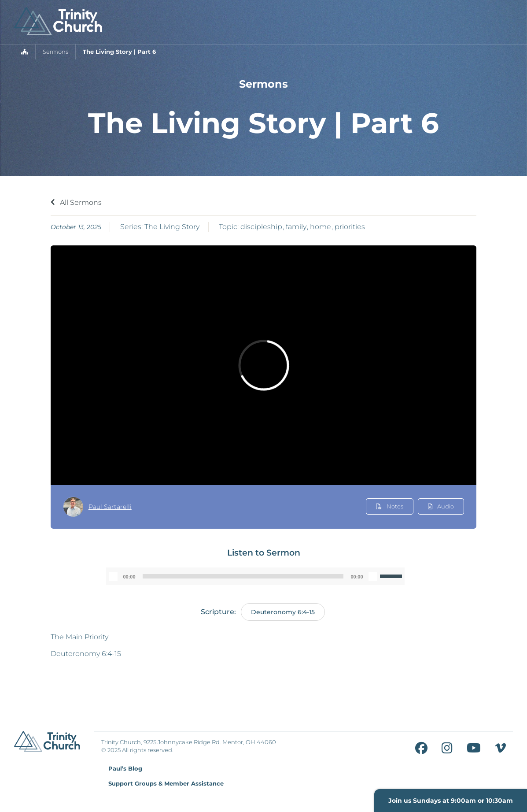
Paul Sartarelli (110, 507)
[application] (255, 576)
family (296, 227)
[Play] (113, 576)
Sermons (55, 52)
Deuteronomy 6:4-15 (283, 612)
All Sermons (76, 202)
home (321, 227)
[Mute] (373, 576)
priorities (350, 227)
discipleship (261, 227)
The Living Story (172, 227)
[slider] (243, 576)
